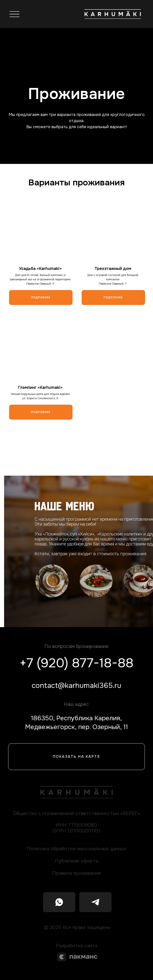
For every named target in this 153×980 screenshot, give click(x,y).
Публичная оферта (76, 861)
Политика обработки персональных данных (76, 849)
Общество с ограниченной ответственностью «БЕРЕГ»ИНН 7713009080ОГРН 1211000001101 (76, 822)
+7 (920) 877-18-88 (76, 663)
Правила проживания (76, 873)
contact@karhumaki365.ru (76, 686)
